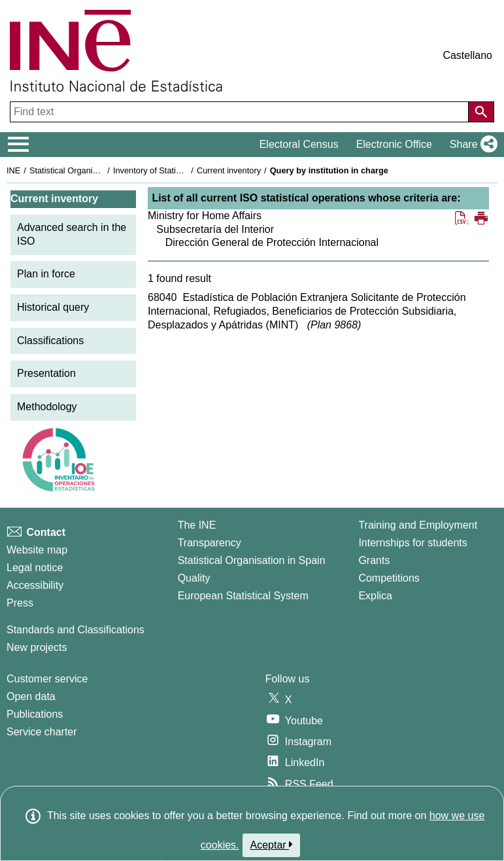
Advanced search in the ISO (72, 234)
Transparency (210, 543)
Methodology (47, 407)
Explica (375, 596)
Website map (37, 550)
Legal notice (35, 568)
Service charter (42, 732)
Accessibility (35, 585)
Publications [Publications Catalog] (35, 714)
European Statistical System (243, 596)
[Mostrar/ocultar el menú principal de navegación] (19, 145)
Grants (374, 560)
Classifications (50, 341)
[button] (471, 145)
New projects (37, 647)
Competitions (389, 578)
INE (13, 170)
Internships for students (412, 543)
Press (20, 603)
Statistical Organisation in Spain (89, 170)
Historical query (53, 307)
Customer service (47, 679)
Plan (334, 325)
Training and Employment (418, 525)
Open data (31, 696)
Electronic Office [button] (394, 144)
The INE (197, 525)
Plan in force (46, 274)
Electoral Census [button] (299, 144)
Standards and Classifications (76, 630)
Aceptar (272, 845)
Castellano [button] (467, 55)
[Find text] (241, 112)
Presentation (46, 373)
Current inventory (229, 170)
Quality (194, 578)
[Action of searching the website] (481, 112)
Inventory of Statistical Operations (176, 170)
